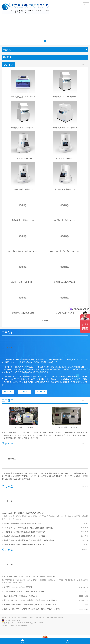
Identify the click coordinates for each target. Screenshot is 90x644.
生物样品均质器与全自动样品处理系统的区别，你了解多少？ (26, 536)
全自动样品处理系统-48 (23, 158)
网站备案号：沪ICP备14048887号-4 (46, 618)
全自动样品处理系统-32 (65, 158)
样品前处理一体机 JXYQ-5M (23, 220)
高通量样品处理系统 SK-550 (23, 313)
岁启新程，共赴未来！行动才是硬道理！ (19, 587)
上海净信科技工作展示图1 (67, 427)
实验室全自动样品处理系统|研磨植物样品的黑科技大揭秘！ (26, 545)
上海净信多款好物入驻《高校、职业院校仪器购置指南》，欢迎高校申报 (30, 600)
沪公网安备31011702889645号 (13, 620)
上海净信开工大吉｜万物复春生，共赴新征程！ (21, 596)
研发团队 (8, 392)
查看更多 (45, 321)
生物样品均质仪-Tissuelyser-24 (65, 97)
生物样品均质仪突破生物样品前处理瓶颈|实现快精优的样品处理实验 (29, 540)
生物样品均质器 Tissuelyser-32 (23, 128)
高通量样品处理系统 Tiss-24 (65, 282)
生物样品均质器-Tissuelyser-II (23, 97)
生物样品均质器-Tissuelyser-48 (65, 128)
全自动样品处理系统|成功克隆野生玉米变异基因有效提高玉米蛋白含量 (30, 605)
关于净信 (25, 392)
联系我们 (41, 392)
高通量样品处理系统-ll (65, 313)
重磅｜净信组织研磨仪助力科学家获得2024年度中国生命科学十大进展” (28, 577)
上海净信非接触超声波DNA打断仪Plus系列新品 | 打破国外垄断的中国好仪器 (32, 609)
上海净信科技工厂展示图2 (23, 427)
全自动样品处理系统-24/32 (23, 189)
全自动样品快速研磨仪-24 (65, 189)
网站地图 (60, 618)
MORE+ (85, 64)
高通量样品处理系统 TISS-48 (23, 282)
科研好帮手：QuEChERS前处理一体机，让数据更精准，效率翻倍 (28, 528)
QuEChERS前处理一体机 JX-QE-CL (23, 251)
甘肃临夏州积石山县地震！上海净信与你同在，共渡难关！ (25, 592)
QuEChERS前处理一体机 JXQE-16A (65, 251)
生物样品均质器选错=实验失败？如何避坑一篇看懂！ (23, 524)
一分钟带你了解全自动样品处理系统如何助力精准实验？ (25, 532)
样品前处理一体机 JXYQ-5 (65, 220)
